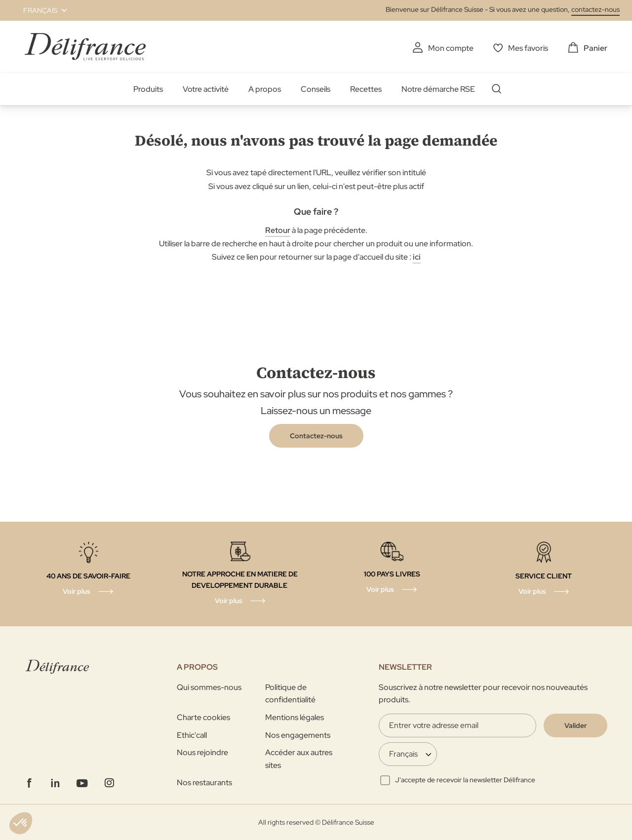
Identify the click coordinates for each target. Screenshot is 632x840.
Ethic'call (192, 735)
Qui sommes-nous (209, 687)
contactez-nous (595, 9)
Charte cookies (203, 717)
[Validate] (575, 725)
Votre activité (206, 89)
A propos (265, 89)
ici (417, 257)
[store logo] (85, 47)
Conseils (316, 89)
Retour (278, 230)
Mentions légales (295, 717)
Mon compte (451, 48)
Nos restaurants (204, 783)
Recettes (366, 89)
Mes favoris (528, 48)
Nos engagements (298, 735)
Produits (148, 89)
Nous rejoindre (202, 752)
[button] (39, 10)
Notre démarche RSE (438, 89)
